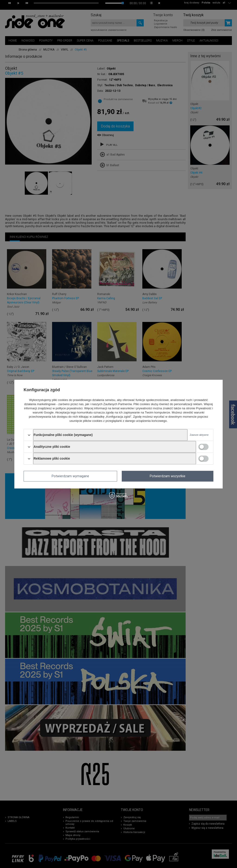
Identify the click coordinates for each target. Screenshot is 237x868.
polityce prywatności (69, 409)
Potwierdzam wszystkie (168, 476)
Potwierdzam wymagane (70, 476)
